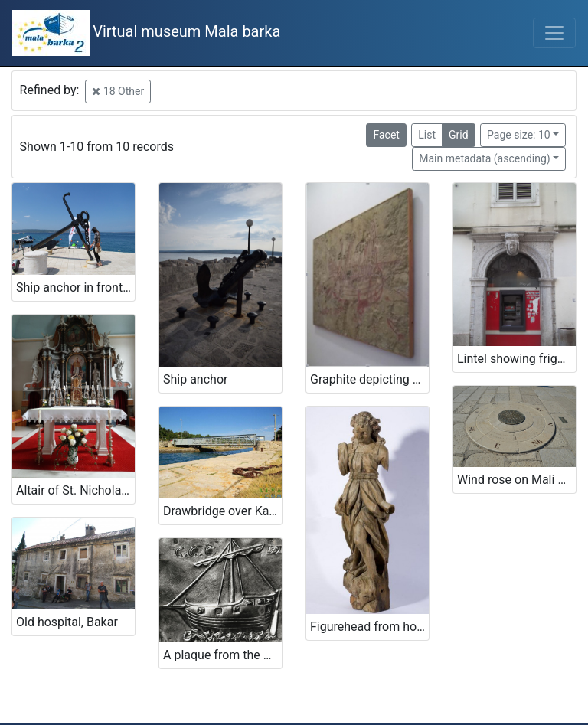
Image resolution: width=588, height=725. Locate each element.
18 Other (118, 91)
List (427, 135)
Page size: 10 (519, 135)
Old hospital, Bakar (67, 622)
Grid (459, 135)
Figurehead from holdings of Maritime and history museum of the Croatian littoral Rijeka (369, 627)
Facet (386, 135)
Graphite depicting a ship (369, 379)
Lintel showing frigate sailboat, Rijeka (516, 359)
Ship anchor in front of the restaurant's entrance (75, 287)
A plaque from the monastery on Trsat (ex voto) (222, 655)
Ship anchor (195, 379)
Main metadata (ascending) (484, 158)
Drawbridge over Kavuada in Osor (222, 511)
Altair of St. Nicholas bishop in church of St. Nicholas (75, 490)
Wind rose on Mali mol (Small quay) (516, 480)
